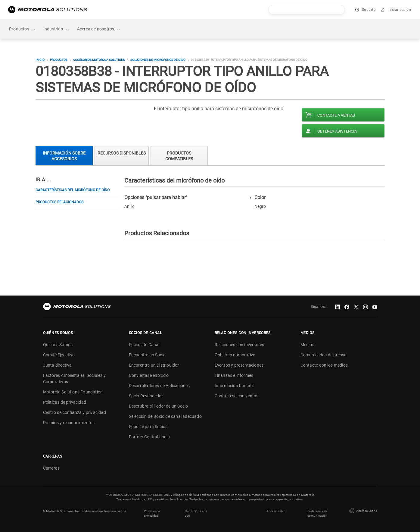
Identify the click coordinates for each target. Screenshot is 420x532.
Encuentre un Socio (147, 355)
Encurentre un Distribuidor (154, 365)
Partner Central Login (149, 437)
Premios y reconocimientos (69, 423)
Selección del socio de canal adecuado (165, 416)
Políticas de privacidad (65, 402)
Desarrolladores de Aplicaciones (159, 386)
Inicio (40, 60)
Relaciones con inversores (240, 345)
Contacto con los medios (324, 365)
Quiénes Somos (58, 345)
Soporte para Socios (148, 427)
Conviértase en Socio (149, 375)
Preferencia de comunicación (318, 513)
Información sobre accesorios (64, 156)
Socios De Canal (144, 345)
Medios (307, 345)
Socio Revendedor (146, 396)
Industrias (57, 29)
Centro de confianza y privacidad (75, 412)
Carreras (51, 468)
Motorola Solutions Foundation (73, 392)
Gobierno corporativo (235, 355)
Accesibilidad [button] (276, 511)
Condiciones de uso (196, 513)
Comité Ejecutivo (59, 355)
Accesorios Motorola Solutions (99, 60)
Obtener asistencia (337, 131)
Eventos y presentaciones (239, 365)
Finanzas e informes (234, 375)
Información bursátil (234, 386)
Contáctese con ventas (237, 396)
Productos (23, 29)
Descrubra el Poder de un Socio (159, 406)
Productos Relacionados (59, 202)
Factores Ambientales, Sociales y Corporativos (74, 379)
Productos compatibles (179, 156)
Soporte (369, 10)
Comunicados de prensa (324, 355)
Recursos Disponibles (122, 153)
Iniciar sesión (399, 10)
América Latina (362, 511)
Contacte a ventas (336, 115)
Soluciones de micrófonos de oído (158, 60)
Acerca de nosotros (99, 29)
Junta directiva (58, 365)
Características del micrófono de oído (73, 190)
